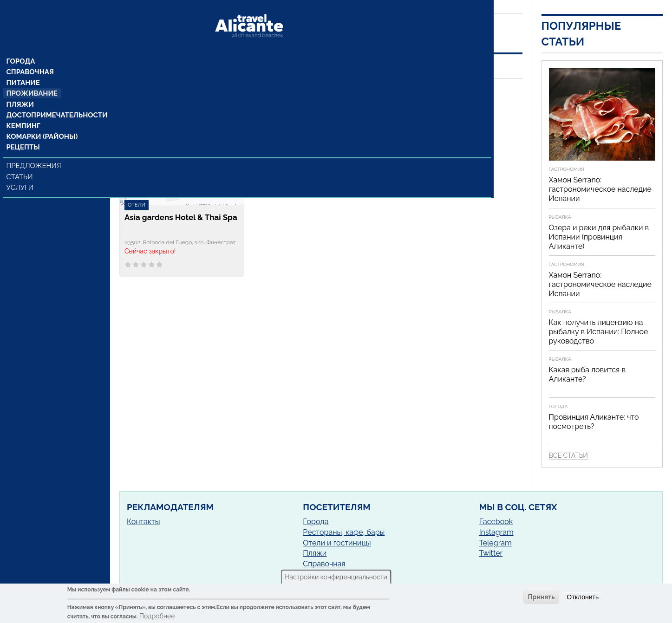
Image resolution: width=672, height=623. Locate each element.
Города (21, 44)
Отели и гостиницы (337, 543)
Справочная (30, 55)
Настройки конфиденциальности (336, 577)
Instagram (496, 532)
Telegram (496, 543)
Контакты (144, 522)
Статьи (21, 162)
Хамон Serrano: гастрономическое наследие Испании (600, 189)
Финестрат (215, 106)
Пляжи (20, 89)
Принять (541, 597)
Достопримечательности (55, 100)
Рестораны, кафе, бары (344, 532)
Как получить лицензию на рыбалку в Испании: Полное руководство (599, 332)
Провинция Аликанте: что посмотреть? (594, 422)
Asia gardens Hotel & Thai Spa (181, 217)
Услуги (21, 173)
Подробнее (157, 616)
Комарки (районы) (41, 122)
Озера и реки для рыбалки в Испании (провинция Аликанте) (599, 237)
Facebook (496, 522)
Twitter (491, 553)
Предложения (34, 152)
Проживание (32, 78)
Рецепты (23, 133)
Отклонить (583, 597)
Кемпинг (24, 111)
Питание (23, 66)
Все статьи (568, 455)
